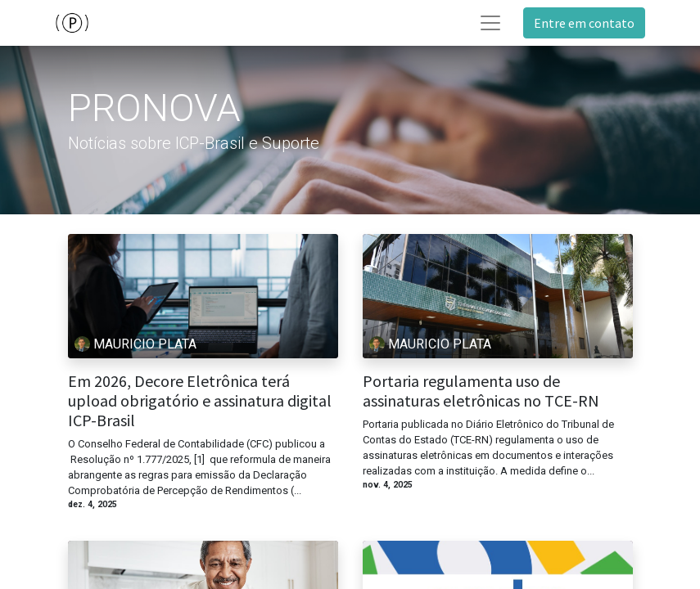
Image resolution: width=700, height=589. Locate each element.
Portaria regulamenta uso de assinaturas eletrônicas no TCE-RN (481, 391)
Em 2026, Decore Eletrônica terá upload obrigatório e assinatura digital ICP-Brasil (200, 401)
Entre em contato (584, 23)
